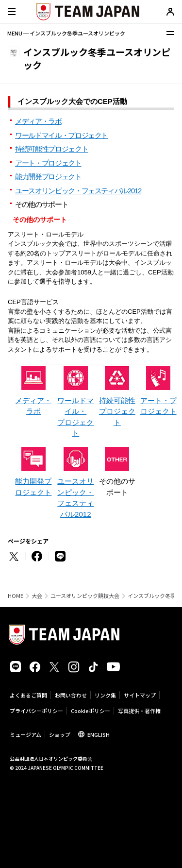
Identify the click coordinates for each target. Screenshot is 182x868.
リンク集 (105, 695)
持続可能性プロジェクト (51, 149)
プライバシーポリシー (36, 711)
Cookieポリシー (91, 711)
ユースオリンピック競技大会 (85, 596)
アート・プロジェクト (48, 163)
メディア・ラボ (38, 121)
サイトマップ (140, 695)
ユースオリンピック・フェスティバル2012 (78, 191)
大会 (37, 596)
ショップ (60, 734)
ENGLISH (99, 734)
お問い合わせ (71, 695)
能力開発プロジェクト (48, 177)
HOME (16, 596)
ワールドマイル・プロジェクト (61, 135)
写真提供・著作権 (139, 711)
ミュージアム (25, 734)
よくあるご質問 (28, 695)
